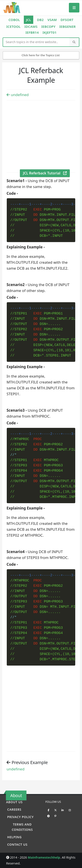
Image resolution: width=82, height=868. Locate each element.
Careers (14, 809)
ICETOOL (13, 26)
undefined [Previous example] (18, 95)
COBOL (14, 20)
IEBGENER (67, 26)
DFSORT (67, 20)
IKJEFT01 (49, 32)
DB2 (40, 20)
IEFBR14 (32, 32)
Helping (14, 837)
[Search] (74, 42)
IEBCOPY (48, 26)
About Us (14, 802)
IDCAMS (31, 26)
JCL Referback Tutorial (45, 173)
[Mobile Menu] (74, 8)
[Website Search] (36, 42)
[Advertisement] (41, 136)
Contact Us (17, 844)
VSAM (52, 20)
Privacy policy (20, 817)
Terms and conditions (22, 827)
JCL (29, 20)
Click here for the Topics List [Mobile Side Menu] (41, 55)
